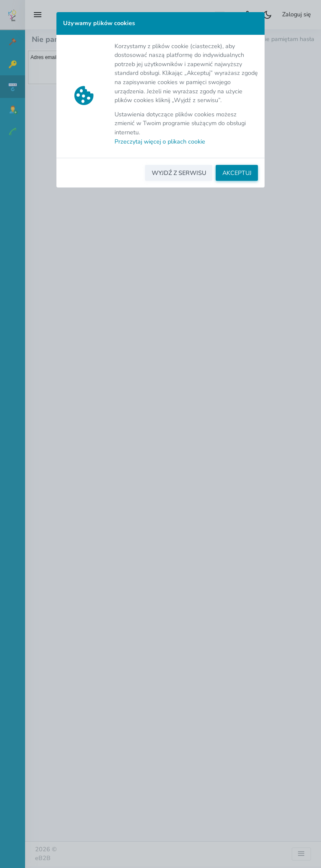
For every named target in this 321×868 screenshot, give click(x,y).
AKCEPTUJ (237, 173)
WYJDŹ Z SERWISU (179, 173)
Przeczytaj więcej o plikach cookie (160, 141)
